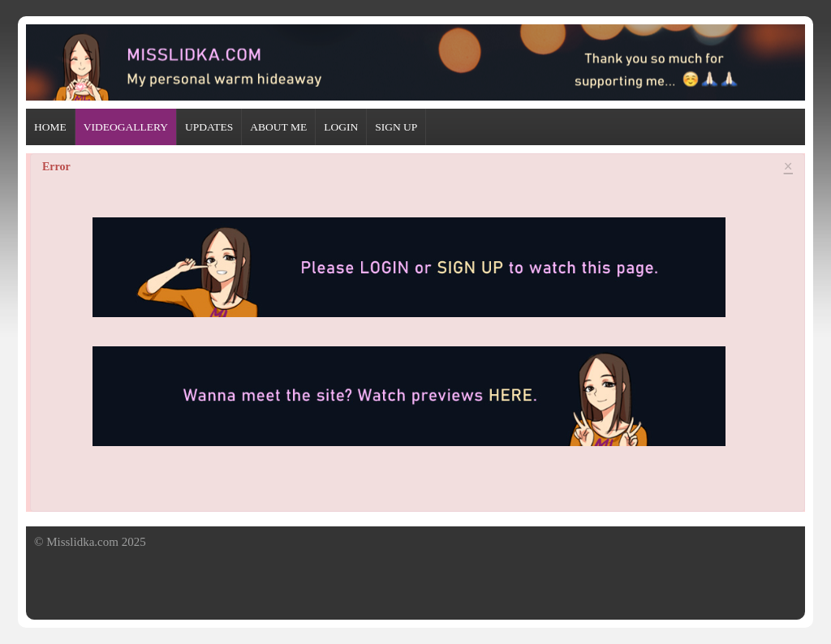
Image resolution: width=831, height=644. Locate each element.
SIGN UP (396, 127)
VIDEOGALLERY (126, 127)
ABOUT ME (278, 127)
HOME (50, 127)
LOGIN (341, 127)
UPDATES (209, 127)
